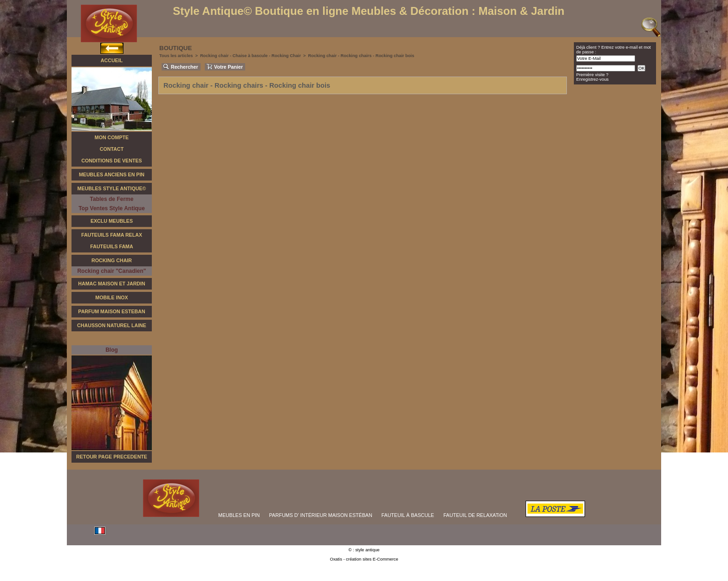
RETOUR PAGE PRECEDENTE (112, 457)
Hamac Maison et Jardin (111, 284)
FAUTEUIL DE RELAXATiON (475, 515)
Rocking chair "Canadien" (111, 271)
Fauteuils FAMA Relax (112, 235)
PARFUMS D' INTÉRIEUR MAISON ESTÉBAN (321, 515)
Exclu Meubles (112, 221)
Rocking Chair (112, 260)
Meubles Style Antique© (112, 188)
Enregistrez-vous (592, 79)
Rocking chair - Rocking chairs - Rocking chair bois (361, 56)
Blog (112, 350)
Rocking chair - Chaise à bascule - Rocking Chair (250, 56)
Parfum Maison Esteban (111, 311)
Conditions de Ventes (111, 161)
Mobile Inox (111, 297)
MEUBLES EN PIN (239, 515)
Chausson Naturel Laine (112, 325)
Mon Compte (112, 137)
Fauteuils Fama (111, 246)
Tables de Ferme (112, 199)
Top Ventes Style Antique (112, 208)
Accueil (112, 60)
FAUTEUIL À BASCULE (408, 515)
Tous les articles (176, 56)
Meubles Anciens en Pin (112, 174)
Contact (112, 149)
